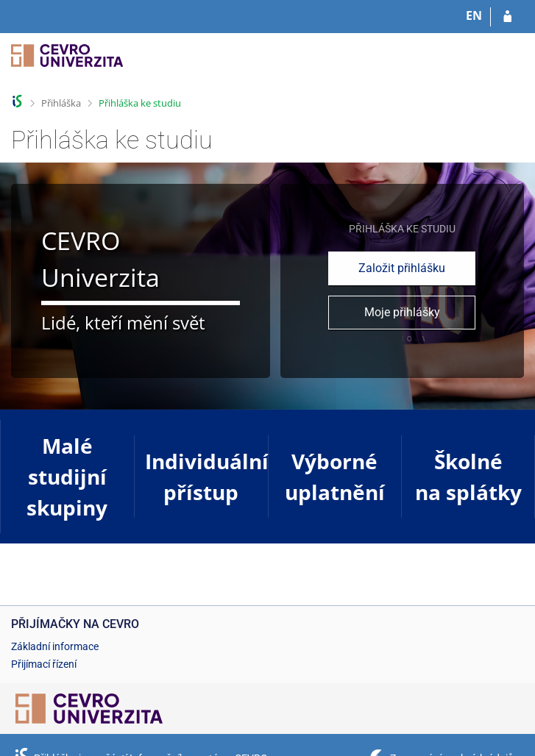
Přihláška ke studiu (140, 103)
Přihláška (61, 103)
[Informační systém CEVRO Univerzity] (67, 64)
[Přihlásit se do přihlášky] (507, 17)
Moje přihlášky (402, 312)
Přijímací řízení (44, 664)
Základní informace (55, 646)
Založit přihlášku (402, 268)
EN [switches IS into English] (474, 15)
